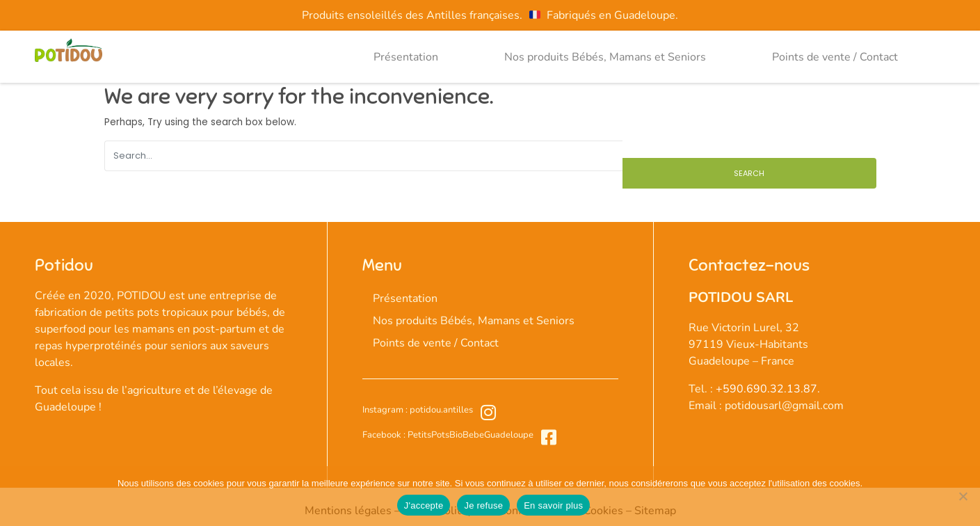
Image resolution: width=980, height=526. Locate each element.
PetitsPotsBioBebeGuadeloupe (469, 435)
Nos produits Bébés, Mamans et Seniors (605, 57)
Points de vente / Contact (835, 57)
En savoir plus (553, 505)
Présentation (406, 57)
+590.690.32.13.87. (768, 389)
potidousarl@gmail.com (784, 406)
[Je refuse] (963, 496)
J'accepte (424, 505)
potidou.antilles (440, 410)
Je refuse (483, 505)
